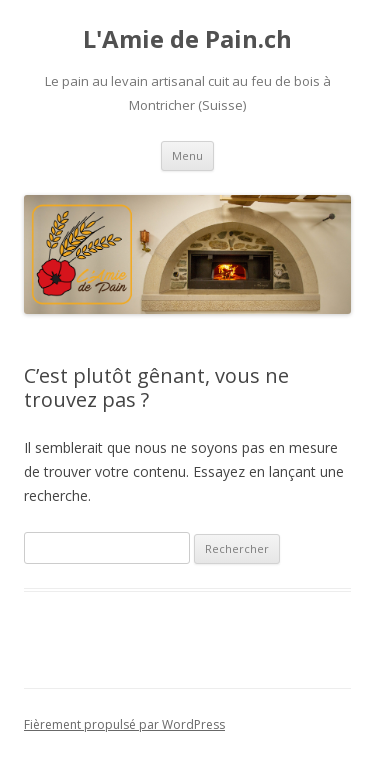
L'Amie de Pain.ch (187, 39)
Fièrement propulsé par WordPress (124, 724)
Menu (187, 155)
